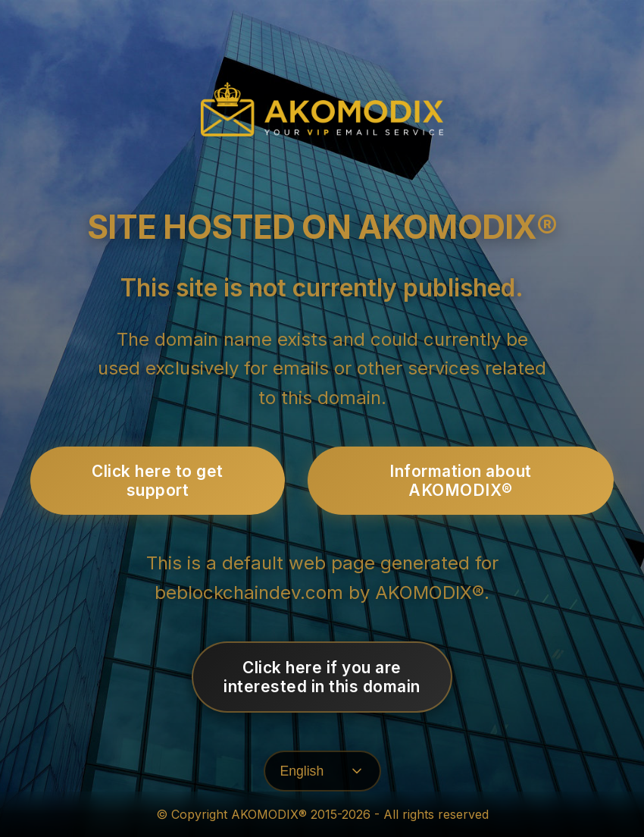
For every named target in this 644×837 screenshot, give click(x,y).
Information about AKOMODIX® (461, 481)
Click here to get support (158, 481)
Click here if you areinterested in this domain (322, 677)
